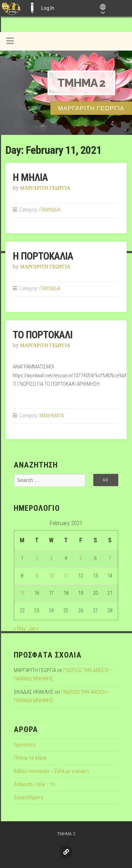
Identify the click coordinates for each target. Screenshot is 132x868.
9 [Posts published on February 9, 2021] (37, 576)
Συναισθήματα (28, 798)
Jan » (34, 629)
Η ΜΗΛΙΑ (30, 177)
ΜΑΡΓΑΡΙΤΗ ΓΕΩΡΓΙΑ (45, 188)
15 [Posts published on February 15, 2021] (22, 593)
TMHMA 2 (81, 83)
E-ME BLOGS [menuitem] (32, 8)
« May (20, 629)
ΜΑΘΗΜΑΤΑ (52, 416)
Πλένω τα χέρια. (30, 758)
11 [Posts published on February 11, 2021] (66, 576)
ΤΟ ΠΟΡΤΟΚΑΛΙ (43, 335)
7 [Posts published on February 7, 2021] (110, 558)
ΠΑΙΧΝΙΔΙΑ (50, 210)
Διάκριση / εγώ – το (34, 784)
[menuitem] (11, 8)
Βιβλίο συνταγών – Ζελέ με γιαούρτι (52, 771)
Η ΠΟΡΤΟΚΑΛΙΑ (43, 256)
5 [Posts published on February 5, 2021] (81, 558)
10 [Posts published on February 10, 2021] (51, 576)
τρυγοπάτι (25, 745)
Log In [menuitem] (48, 8)
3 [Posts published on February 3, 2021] (51, 558)
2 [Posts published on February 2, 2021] (37, 558)
